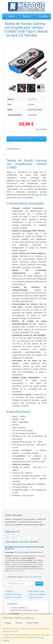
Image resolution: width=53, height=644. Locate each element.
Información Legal (37, 591)
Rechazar (19, 623)
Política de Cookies (37, 594)
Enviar (39, 584)
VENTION (32, 99)
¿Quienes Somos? (13, 597)
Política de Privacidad (17, 571)
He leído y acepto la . (25, 577)
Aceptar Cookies (33, 623)
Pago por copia (35, 597)
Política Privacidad (13, 594)
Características (13, 149)
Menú (9, 16)
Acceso (25, 16)
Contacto (42, 16)
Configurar (8, 623)
